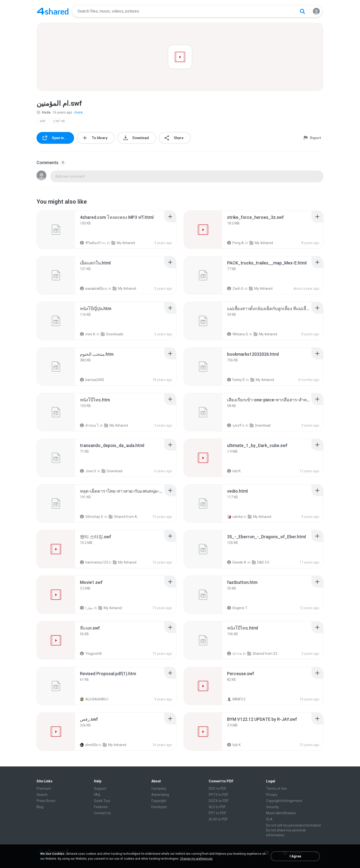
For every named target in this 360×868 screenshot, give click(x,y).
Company (159, 789)
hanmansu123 (94, 562)
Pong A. (236, 243)
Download (260, 425)
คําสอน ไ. (90, 425)
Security (272, 807)
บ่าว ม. (235, 654)
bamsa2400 (92, 380)
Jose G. (88, 471)
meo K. (88, 334)
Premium (44, 789)
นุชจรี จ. (236, 425)
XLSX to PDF (218, 819)
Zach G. (236, 289)
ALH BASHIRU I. (94, 699)
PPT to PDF (217, 813)
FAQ (97, 795)
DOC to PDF (218, 789)
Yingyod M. (91, 654)
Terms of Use (276, 789)
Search (42, 795)
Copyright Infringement (284, 801)
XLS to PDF (217, 807)
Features (101, 807)
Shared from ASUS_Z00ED (125, 517)
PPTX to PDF (219, 795)
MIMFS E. (237, 699)
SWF (43, 121)
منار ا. (87, 608)
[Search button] (302, 11)
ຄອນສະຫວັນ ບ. (94, 289)
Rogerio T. (238, 608)
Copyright (159, 801)
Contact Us (102, 813)
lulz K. (234, 471)
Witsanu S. (238, 334)
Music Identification (281, 813)
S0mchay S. (92, 517)
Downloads (112, 334)
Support (100, 789)
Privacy (272, 795)
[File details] (56, 230)
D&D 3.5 (261, 562)
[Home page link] (53, 11)
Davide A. (237, 562)
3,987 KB (59, 121)
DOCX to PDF (219, 801)
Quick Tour (102, 801)
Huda (44, 112)
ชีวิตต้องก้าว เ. (93, 243)
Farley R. (236, 380)
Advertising (160, 795)
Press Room (46, 801)
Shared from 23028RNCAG (263, 654)
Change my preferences (196, 859)
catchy (235, 517)
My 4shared (123, 243)
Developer (159, 807)
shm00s (89, 745)
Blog (40, 807)
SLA (269, 819)
